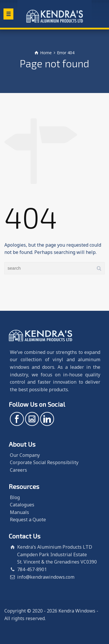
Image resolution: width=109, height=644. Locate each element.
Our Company (25, 455)
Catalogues (22, 505)
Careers (18, 470)
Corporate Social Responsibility (44, 462)
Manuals (19, 512)
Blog (15, 497)
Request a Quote (28, 520)
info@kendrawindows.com (46, 577)
